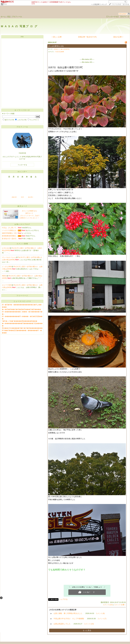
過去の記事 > (118, 37)
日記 (9, 17)
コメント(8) (100, 613)
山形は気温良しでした (62, 624)
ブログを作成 (116, 4)
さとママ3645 (7, 285)
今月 (22, 197)
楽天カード (22, 206)
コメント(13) (108, 605)
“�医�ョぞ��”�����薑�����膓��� (20, 321)
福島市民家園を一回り (10, 233)
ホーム (3, 17)
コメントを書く (120, 605)
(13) (62, 46)
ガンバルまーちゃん (9, 257)
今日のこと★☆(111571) (62, 49)
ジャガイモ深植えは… (10, 230)
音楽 (5, 4)
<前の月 (14, 197)
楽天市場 (126, 4)
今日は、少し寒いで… (10, 228)
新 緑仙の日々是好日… (10, 239)
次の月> (31, 197)
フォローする (22, 165)
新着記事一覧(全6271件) (88, 37)
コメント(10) (89, 624)
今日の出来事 (60, 52)
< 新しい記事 (57, 37)
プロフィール (17, 17)
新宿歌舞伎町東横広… (10, 236)
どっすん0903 (7, 267)
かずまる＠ (6, 248)
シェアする (63, 599)
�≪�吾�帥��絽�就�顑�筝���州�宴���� (21, 309)
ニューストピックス (22, 301)
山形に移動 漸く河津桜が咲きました (68, 613)
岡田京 (4, 276)
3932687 (123, 14)
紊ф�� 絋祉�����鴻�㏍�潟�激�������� (22, 328)
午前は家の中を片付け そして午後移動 (69, 619)
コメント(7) (102, 619)
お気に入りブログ (22, 224)
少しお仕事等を (54, 46)
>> (99, 4)
